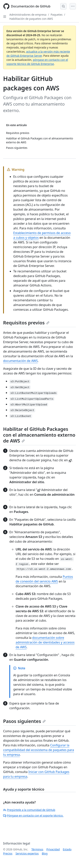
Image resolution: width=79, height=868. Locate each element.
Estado (67, 849)
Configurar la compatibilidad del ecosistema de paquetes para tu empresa (39, 750)
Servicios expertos (27, 853)
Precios (8, 853)
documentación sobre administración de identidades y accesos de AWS (45, 642)
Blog (45, 853)
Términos (37, 849)
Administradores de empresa (28, 15)
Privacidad (53, 849)
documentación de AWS (20, 361)
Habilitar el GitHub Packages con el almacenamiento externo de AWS (39, 435)
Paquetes (56, 15)
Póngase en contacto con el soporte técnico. (33, 815)
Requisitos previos (26, 323)
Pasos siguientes (24, 721)
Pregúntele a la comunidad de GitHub (29, 810)
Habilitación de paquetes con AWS (31, 19)
